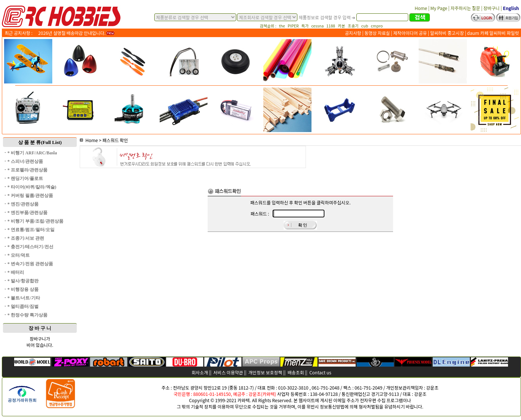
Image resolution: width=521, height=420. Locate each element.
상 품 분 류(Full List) (40, 142)
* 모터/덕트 (19, 255)
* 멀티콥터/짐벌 (23, 306)
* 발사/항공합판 (23, 281)
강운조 (432, 388)
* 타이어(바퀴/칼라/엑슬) (32, 187)
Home (89, 140)
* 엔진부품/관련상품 (27, 213)
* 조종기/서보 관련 (26, 238)
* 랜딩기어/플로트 (25, 178)
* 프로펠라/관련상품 (27, 170)
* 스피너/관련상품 (25, 161)
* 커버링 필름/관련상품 (30, 196)
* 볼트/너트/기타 (24, 298)
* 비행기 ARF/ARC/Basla (32, 153)
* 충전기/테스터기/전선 (30, 247)
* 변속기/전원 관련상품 (30, 264)
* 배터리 (16, 272)
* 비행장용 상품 (23, 289)
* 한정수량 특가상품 (27, 315)
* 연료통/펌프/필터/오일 (31, 230)
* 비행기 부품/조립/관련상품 (35, 221)
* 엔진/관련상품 (23, 204)
